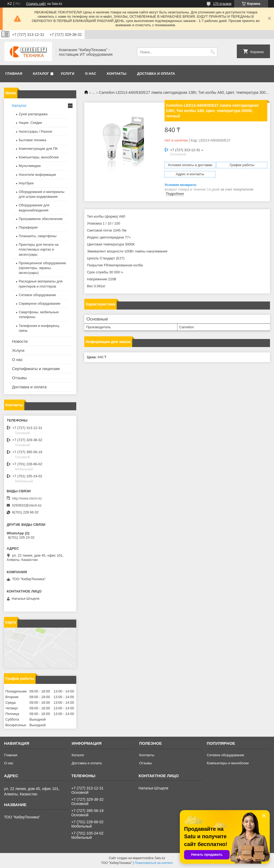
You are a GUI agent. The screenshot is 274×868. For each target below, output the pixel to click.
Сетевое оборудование (37, 295)
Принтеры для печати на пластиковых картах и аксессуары (39, 249)
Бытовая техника (32, 140)
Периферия (28, 227)
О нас (91, 74)
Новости (20, 341)
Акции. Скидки (30, 123)
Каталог (41, 74)
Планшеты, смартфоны (38, 236)
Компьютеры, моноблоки (39, 157)
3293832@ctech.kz (27, 505)
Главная (14, 74)
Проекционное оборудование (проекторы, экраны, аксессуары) (42, 268)
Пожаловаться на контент (154, 863)
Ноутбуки (26, 183)
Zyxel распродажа (33, 114)
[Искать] (213, 52)
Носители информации (37, 175)
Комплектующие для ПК (38, 149)
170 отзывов (222, 4)
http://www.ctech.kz (27, 498)
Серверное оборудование (40, 303)
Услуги (68, 74)
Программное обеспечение (41, 219)
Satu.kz (160, 858)
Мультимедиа (30, 166)
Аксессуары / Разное (35, 131)
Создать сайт (36, 4)
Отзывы (19, 378)
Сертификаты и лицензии (36, 369)
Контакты (117, 74)
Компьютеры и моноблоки (228, 763)
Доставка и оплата (156, 74)
